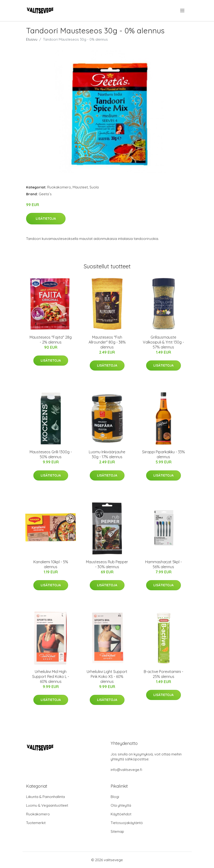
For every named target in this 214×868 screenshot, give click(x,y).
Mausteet (80, 187)
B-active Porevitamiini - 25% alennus (163, 674)
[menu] (183, 11)
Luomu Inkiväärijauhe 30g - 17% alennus (107, 454)
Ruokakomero (59, 187)
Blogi (115, 797)
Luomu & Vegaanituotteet (47, 805)
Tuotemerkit (36, 823)
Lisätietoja (46, 219)
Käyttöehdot (121, 814)
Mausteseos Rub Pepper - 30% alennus (107, 564)
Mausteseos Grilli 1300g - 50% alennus (51, 454)
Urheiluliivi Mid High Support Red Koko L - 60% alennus (51, 676)
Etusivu (32, 39)
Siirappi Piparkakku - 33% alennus (163, 454)
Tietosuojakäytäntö (127, 823)
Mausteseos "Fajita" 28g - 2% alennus (51, 340)
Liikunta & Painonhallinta (45, 797)
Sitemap (117, 831)
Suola (94, 187)
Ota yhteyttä (121, 805)
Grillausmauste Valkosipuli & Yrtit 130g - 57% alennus (163, 342)
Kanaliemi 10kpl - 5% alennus (51, 564)
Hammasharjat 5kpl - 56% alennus (163, 564)
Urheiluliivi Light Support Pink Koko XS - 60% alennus (107, 676)
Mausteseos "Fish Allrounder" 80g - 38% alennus (107, 342)
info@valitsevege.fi (126, 770)
